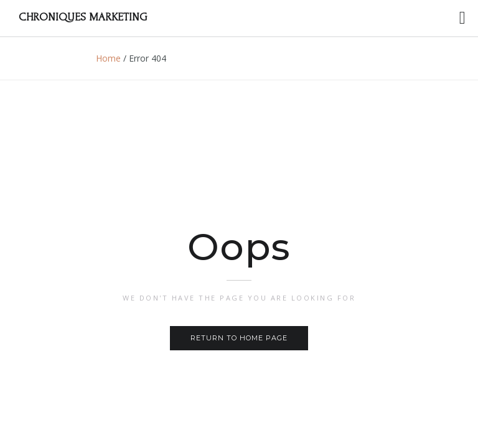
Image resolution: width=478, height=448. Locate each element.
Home (108, 58)
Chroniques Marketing (83, 17)
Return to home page (239, 338)
